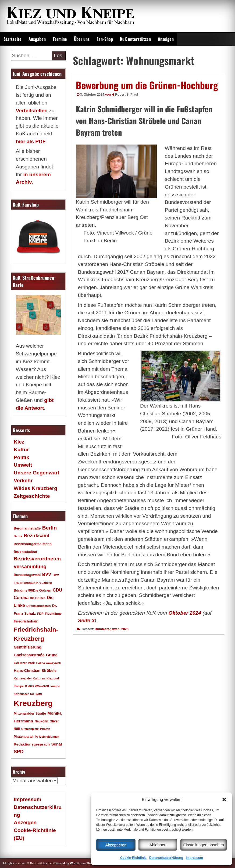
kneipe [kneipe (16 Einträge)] (55, 686)
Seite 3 (86, 620)
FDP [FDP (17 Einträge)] (40, 613)
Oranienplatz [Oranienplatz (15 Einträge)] (30, 729)
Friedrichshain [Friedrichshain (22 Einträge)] (26, 621)
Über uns (82, 39)
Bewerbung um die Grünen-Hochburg (147, 85)
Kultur (21, 450)
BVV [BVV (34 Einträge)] (47, 574)
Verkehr (23, 480)
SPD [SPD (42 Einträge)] (19, 752)
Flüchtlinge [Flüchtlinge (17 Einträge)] (53, 613)
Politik (22, 457)
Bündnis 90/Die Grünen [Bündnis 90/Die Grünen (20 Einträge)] (33, 590)
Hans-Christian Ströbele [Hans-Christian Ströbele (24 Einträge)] (35, 671)
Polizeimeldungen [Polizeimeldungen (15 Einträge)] (47, 737)
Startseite (13, 39)
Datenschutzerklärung (166, 858)
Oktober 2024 (185, 613)
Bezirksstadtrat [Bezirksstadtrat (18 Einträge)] (25, 552)
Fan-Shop (105, 39)
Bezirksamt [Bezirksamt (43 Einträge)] (37, 536)
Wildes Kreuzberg (35, 488)
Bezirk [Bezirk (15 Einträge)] (18, 536)
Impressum (194, 858)
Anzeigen (166, 39)
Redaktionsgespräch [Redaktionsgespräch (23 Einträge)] (32, 744)
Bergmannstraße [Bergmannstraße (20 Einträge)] (27, 528)
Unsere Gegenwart (37, 473)
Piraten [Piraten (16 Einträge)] (45, 729)
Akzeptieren (116, 845)
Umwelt (23, 465)
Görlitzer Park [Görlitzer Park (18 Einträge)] (24, 663)
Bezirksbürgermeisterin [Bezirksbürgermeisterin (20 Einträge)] (33, 544)
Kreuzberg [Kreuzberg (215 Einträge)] (33, 703)
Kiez (19, 442)
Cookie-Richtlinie (133, 858)
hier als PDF (31, 141)
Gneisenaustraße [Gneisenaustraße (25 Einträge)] (29, 655)
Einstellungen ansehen (204, 845)
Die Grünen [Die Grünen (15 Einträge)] (38, 598)
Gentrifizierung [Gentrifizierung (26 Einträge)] (28, 647)
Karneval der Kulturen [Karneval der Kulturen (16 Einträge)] (29, 678)
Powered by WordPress (69, 863)
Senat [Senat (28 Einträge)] (57, 744)
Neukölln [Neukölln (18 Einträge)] (42, 721)
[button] (224, 799)
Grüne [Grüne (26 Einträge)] (52, 655)
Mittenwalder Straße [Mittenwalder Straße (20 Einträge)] (30, 714)
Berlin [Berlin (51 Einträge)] (50, 528)
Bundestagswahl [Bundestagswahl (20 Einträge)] (27, 575)
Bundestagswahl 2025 (111, 629)
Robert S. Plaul (127, 95)
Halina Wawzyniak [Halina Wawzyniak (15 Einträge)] (49, 663)
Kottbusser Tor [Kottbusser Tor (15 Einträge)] (24, 694)
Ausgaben (37, 39)
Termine (60, 39)
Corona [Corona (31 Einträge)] (21, 598)
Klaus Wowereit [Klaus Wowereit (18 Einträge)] (37, 686)
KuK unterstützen (135, 39)
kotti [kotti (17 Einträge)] (39, 694)
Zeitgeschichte (32, 496)
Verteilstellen (32, 111)
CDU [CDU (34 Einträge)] (57, 590)
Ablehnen (158, 845)
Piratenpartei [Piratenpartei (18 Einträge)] (24, 737)
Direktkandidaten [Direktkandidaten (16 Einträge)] (39, 606)
